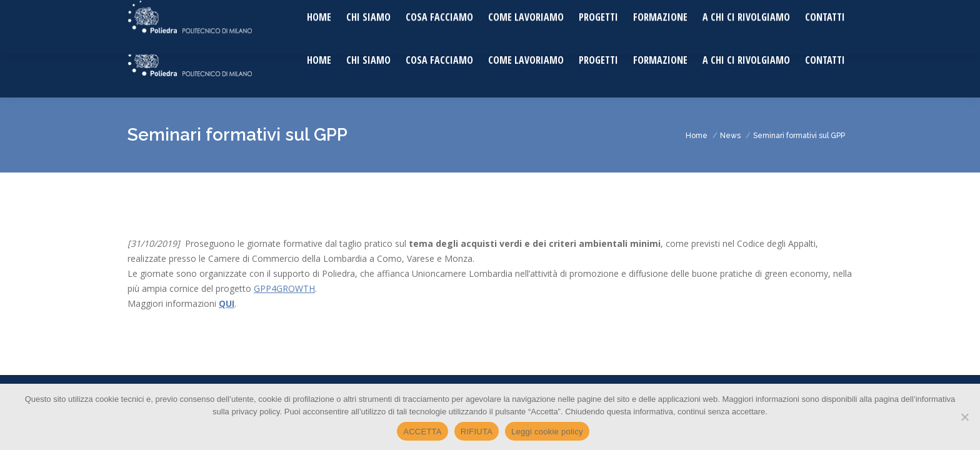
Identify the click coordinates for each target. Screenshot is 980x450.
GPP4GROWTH (284, 288)
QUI (227, 303)
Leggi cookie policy (547, 432)
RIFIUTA (477, 432)
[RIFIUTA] (964, 417)
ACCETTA (422, 432)
